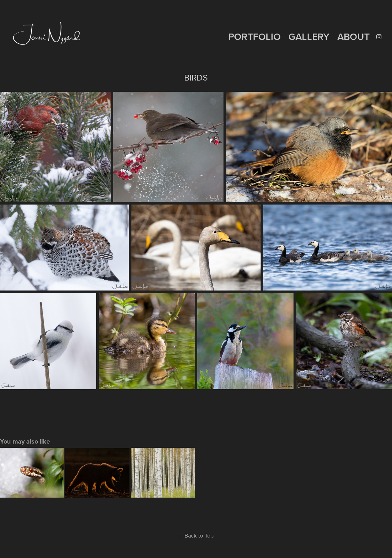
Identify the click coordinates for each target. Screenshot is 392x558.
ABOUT (353, 37)
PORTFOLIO (255, 37)
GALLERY (309, 37)
